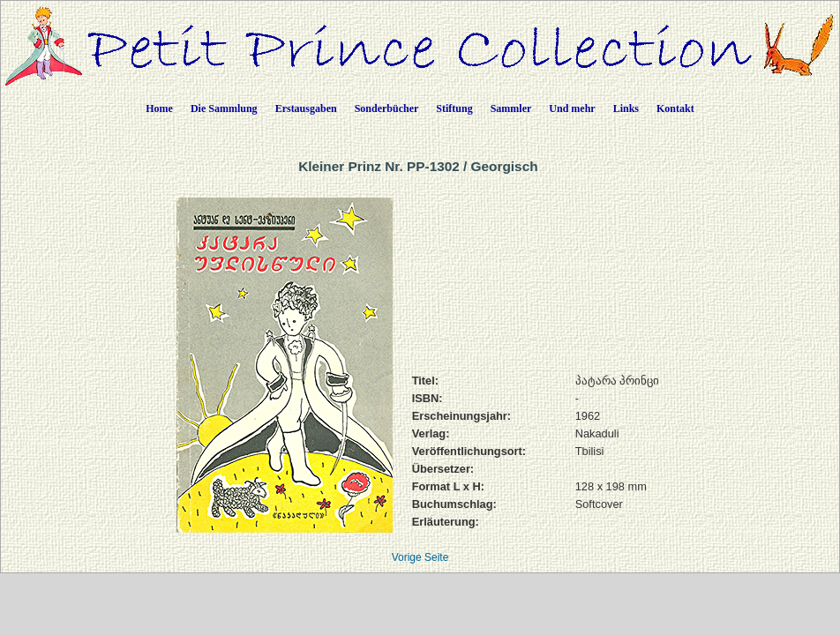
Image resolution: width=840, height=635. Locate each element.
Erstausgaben (306, 108)
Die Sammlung (224, 108)
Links (626, 108)
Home (159, 108)
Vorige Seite (420, 557)
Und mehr (572, 108)
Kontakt (675, 108)
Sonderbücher (387, 108)
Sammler (511, 108)
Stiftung (454, 108)
